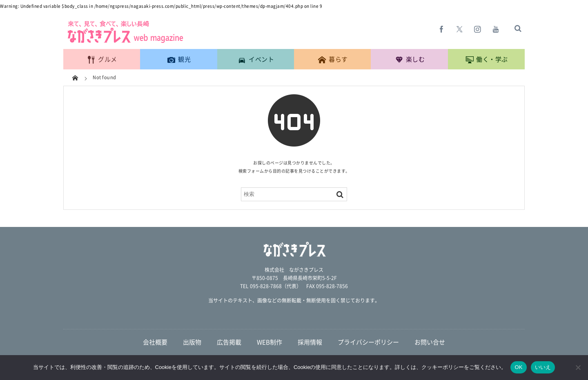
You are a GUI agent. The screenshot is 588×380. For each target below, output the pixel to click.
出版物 (192, 342)
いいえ (543, 367)
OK (518, 367)
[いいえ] (578, 367)
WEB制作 (269, 342)
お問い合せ (430, 342)
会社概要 (155, 342)
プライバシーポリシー (368, 342)
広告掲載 (229, 342)
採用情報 (310, 342)
